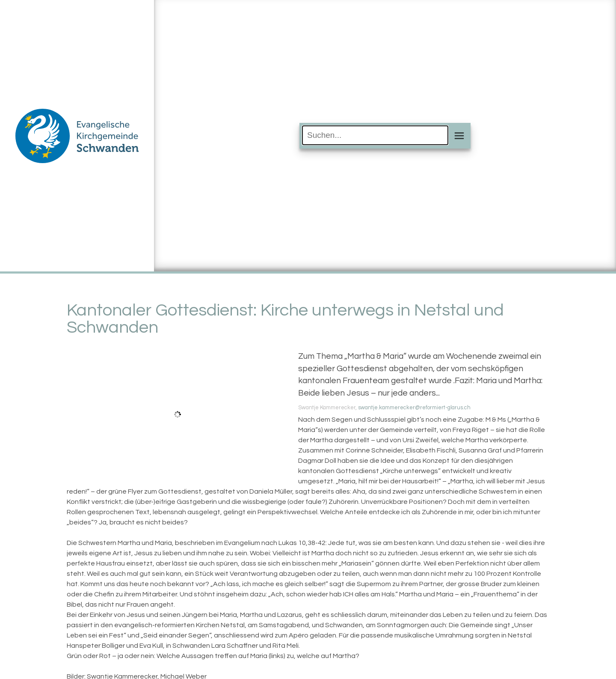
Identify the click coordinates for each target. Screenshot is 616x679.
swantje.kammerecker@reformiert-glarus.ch (414, 408)
